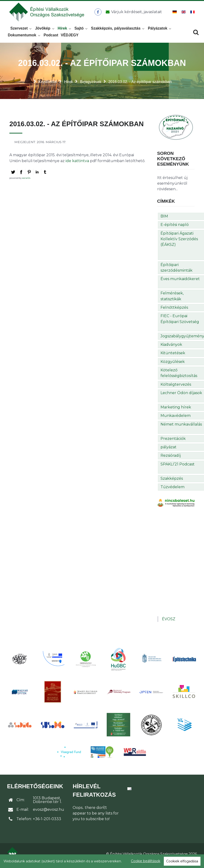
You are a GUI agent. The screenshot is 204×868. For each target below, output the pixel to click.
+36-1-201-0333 (47, 823)
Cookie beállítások (146, 861)
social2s (26, 182)
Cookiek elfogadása (182, 861)
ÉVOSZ (169, 623)
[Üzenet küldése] (133, 14)
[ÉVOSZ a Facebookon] (99, 14)
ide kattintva (77, 164)
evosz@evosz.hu (49, 813)
